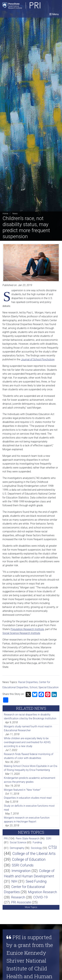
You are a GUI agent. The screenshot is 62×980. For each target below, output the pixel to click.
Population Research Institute (27, 629)
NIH (14, 881)
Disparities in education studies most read (28, 798)
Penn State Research (28, 839)
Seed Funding (36, 881)
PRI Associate (21, 902)
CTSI (53, 847)
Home (5, 213)
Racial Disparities (28, 682)
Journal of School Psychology (38, 359)
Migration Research (42, 892)
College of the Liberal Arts (34, 854)
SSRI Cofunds (23, 865)
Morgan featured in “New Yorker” (22, 790)
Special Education (49, 687)
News (15, 213)
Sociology (36, 848)
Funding (37, 842)
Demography (17, 848)
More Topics (31, 907)
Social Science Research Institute (21, 633)
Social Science (18, 842)
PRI (6, 839)
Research (18, 897)
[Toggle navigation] (54, 14)
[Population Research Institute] (30, 5)
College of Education (29, 860)
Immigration (21, 871)
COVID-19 (40, 897)
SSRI (49, 839)
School (33, 687)
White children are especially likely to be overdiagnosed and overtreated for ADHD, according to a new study (27, 742)
